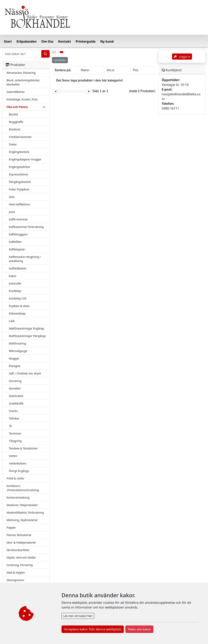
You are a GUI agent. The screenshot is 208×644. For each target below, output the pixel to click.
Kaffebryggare (18, 234)
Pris (136, 70)
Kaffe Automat (18, 219)
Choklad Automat (20, 137)
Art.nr (111, 70)
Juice (12, 212)
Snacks (13, 411)
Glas (12, 197)
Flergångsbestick (20, 182)
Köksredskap (17, 313)
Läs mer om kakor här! (78, 616)
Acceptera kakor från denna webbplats (93, 629)
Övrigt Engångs (19, 471)
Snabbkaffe (16, 403)
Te (10, 426)
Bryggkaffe (16, 122)
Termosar (15, 433)
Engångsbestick (19, 152)
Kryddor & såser (19, 306)
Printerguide (86, 41)
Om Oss (47, 41)
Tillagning (15, 441)
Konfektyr (15, 291)
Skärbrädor (16, 396)
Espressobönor (19, 174)
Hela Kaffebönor (19, 204)
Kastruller (15, 283)
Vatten (13, 456)
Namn (85, 70)
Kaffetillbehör (18, 268)
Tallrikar (14, 418)
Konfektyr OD (18, 298)
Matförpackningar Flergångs (27, 336)
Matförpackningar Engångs (27, 328)
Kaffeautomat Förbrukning (26, 227)
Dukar (13, 144)
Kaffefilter (15, 242)
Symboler (60, 60)
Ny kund (107, 41)
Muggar (14, 358)
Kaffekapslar (17, 249)
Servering (15, 381)
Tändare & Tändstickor (23, 448)
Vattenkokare (17, 463)
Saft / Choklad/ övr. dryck (25, 373)
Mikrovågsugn (18, 351)
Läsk (12, 321)
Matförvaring (17, 343)
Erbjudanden (26, 41)
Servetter (15, 388)
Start (8, 41)
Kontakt (64, 41)
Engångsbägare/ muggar (25, 159)
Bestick (14, 114)
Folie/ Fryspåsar (19, 189)
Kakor (13, 276)
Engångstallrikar (20, 167)
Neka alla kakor (139, 629)
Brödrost (15, 129)
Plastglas (15, 366)
